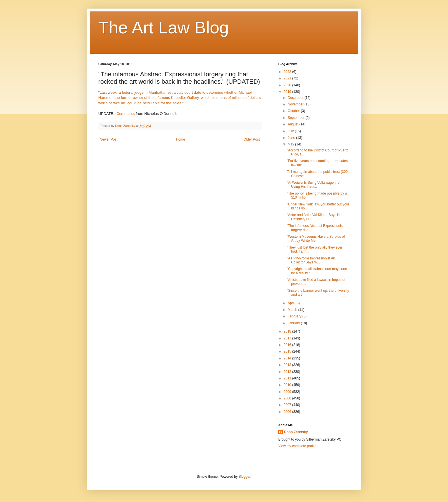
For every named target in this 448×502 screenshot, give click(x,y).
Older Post (252, 139)
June (292, 138)
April (292, 303)
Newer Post (109, 139)
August (294, 124)
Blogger (244, 477)
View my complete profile (297, 446)
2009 (288, 392)
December (296, 98)
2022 (288, 72)
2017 (288, 338)
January (294, 323)
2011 (288, 378)
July (291, 131)
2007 (288, 405)
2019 (288, 92)
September (297, 118)
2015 (288, 351)
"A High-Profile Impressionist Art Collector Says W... (311, 260)
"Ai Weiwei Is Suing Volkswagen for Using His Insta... (314, 185)
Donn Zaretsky (296, 432)
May (291, 144)
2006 (288, 412)
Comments (126, 114)
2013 (288, 365)
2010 (288, 385)
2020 (288, 85)
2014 (288, 358)
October (294, 111)
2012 (288, 372)
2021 (288, 78)
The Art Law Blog (164, 28)
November (296, 104)
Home (181, 139)
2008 (288, 398)
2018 (288, 331)
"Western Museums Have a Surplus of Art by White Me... (316, 239)
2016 (288, 345)
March (293, 310)
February (295, 316)
